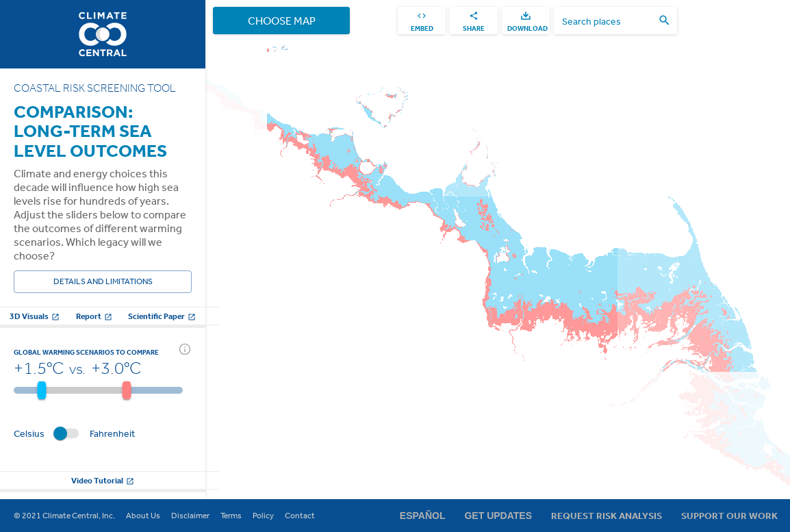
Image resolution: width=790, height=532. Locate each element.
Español (423, 516)
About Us (143, 516)
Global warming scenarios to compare (86, 352)
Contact (300, 516)
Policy (263, 516)
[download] (526, 21)
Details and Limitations (103, 282)
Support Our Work (729, 516)
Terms (231, 516)
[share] (474, 21)
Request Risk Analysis (607, 516)
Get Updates (498, 516)
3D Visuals (35, 316)
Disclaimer (190, 516)
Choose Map (281, 21)
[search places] (607, 21)
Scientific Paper (162, 316)
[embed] (422, 21)
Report (94, 316)
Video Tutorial (103, 480)
